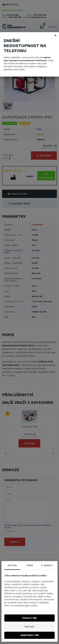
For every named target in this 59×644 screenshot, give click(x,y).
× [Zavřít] (56, 35)
